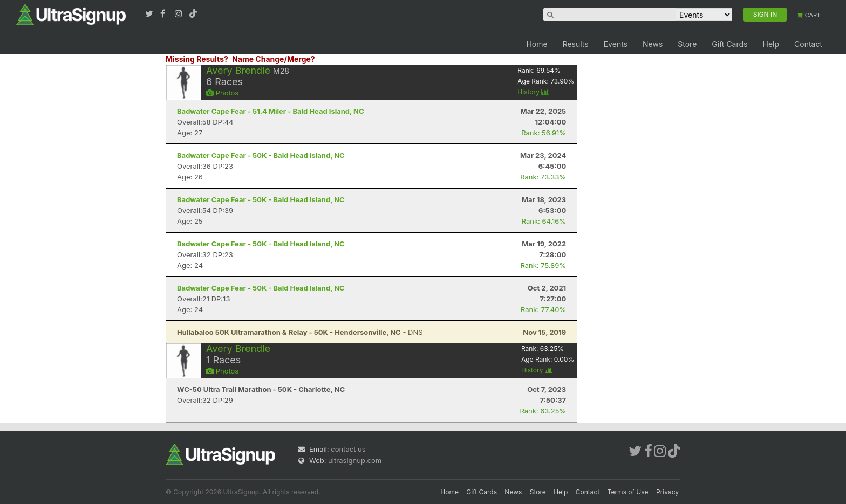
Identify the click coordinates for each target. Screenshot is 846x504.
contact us (348, 449)
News (653, 44)
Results (576, 44)
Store (687, 44)
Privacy (667, 492)
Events (616, 44)
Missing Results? (197, 59)
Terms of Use (628, 492)
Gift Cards (729, 44)
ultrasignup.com (355, 460)
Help (771, 44)
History (533, 92)
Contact (808, 44)
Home (537, 44)
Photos (222, 93)
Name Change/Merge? (274, 59)
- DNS (300, 332)
